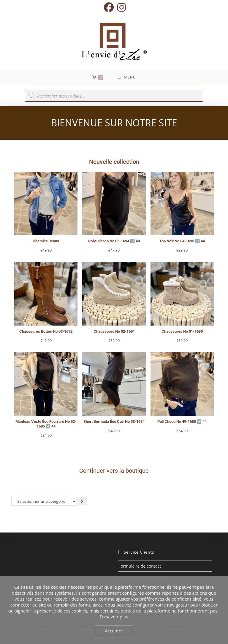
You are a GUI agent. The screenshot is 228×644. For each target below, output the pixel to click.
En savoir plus (114, 617)
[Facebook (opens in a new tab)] (109, 7)
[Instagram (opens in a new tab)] (121, 7)
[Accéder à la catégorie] (82, 501)
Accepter (114, 631)
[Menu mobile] (127, 77)
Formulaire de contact (140, 566)
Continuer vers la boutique (114, 471)
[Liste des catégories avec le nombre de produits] (44, 501)
